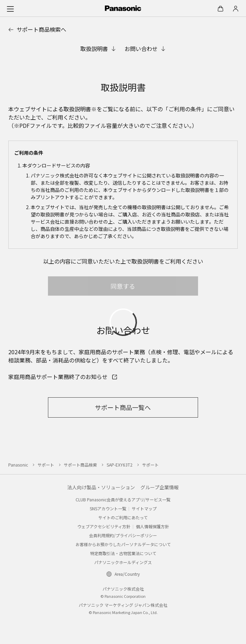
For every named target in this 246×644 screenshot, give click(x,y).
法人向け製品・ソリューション (101, 487)
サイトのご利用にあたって (123, 517)
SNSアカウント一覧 (108, 508)
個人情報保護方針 (152, 526)
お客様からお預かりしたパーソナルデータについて (123, 544)
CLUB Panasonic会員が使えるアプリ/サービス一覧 (123, 499)
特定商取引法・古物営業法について (123, 553)
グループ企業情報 (160, 487)
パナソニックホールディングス (123, 562)
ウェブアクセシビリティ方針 (104, 526)
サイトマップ (144, 508)
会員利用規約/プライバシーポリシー (123, 535)
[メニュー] (10, 9)
